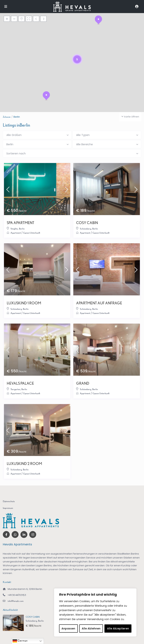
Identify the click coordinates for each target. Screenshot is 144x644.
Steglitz (14, 229)
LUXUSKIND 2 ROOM (24, 464)
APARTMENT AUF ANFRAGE (99, 303)
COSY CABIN (87, 223)
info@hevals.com (16, 601)
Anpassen (68, 629)
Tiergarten (15, 389)
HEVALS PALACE (20, 383)
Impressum (8, 508)
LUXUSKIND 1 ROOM (24, 303)
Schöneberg (85, 229)
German (20, 641)
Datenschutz (9, 501)
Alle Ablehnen (91, 629)
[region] (95, 612)
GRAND (83, 383)
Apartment (16, 233)
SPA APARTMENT (21, 223)
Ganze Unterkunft (32, 233)
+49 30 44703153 (17, 595)
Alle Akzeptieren (118, 629)
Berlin (22, 229)
